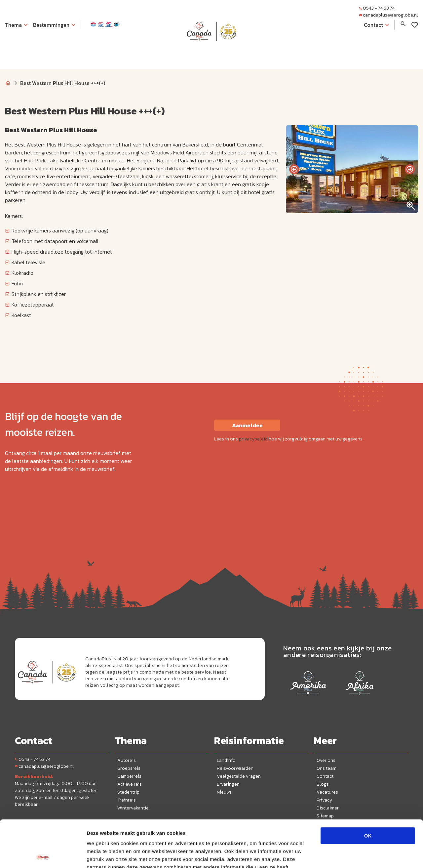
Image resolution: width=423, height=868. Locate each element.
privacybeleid (253, 439)
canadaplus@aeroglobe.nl (389, 15)
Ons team (327, 768)
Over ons (326, 760)
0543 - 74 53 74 (377, 8)
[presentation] (294, 169)
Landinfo (226, 760)
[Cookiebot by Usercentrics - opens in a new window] (43, 855)
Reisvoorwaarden (235, 768)
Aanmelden (247, 425)
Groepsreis (129, 768)
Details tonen (357, 855)
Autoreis (127, 760)
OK (368, 789)
